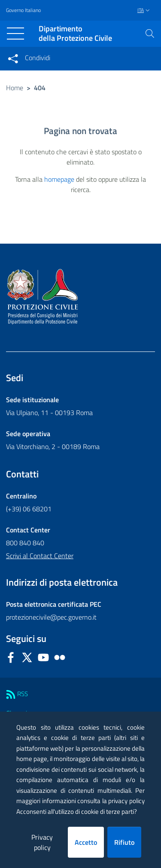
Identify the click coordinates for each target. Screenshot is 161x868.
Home (15, 88)
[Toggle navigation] (15, 34)
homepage (59, 179)
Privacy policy (42, 842)
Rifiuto (124, 842)
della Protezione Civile (75, 34)
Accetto (86, 842)
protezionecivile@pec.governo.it (51, 617)
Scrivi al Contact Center (40, 556)
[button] (150, 34)
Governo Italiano (23, 10)
